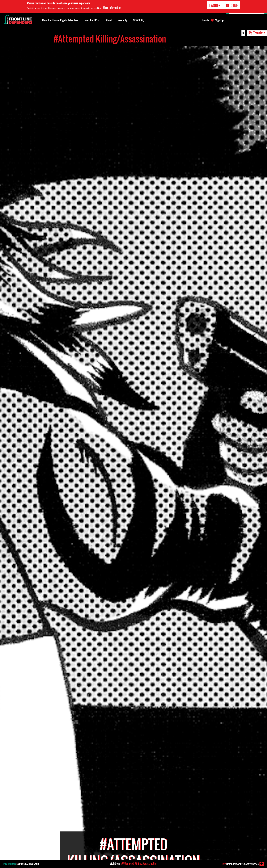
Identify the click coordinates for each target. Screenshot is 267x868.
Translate (259, 33)
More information (112, 8)
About (109, 20)
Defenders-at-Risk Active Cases (240, 864)
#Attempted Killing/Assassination (139, 863)
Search (138, 20)
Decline (232, 5)
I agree (215, 5)
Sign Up (219, 20)
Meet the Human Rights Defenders (60, 20)
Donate (206, 20)
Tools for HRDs (92, 20)
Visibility (123, 20)
